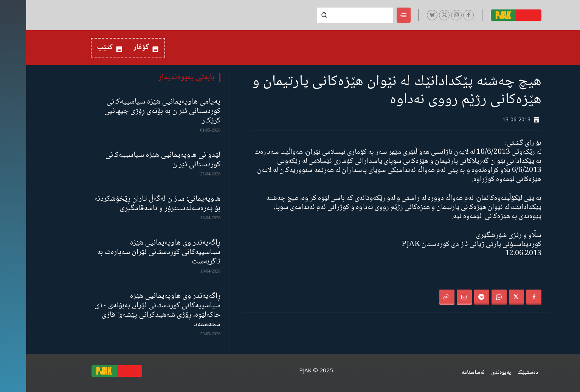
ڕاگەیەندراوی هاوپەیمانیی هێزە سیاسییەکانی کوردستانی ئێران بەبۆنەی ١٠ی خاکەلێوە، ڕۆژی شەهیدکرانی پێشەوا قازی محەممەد (131, 310)
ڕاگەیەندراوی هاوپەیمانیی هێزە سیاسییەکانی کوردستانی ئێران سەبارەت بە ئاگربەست (133, 252)
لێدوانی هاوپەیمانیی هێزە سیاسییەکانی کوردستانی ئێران (137, 160)
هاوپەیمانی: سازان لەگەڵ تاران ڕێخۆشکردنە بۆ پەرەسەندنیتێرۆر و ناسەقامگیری (131, 204)
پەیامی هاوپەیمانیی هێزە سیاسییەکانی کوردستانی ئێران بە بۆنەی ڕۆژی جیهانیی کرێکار (136, 111)
